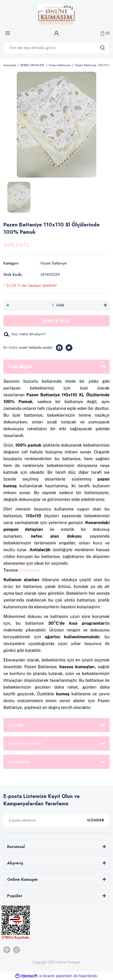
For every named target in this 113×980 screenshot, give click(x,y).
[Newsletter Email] (56, 820)
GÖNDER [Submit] (96, 820)
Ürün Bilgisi (20, 366)
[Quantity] (53, 305)
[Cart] (105, 33)
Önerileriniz (19, 762)
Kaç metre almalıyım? (25, 334)
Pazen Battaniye (54, 263)
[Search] (56, 48)
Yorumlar (16, 725)
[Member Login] (56, 33)
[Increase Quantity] (105, 305)
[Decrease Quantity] (8, 305)
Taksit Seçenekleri (25, 743)
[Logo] (57, 14)
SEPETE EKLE (56, 321)
